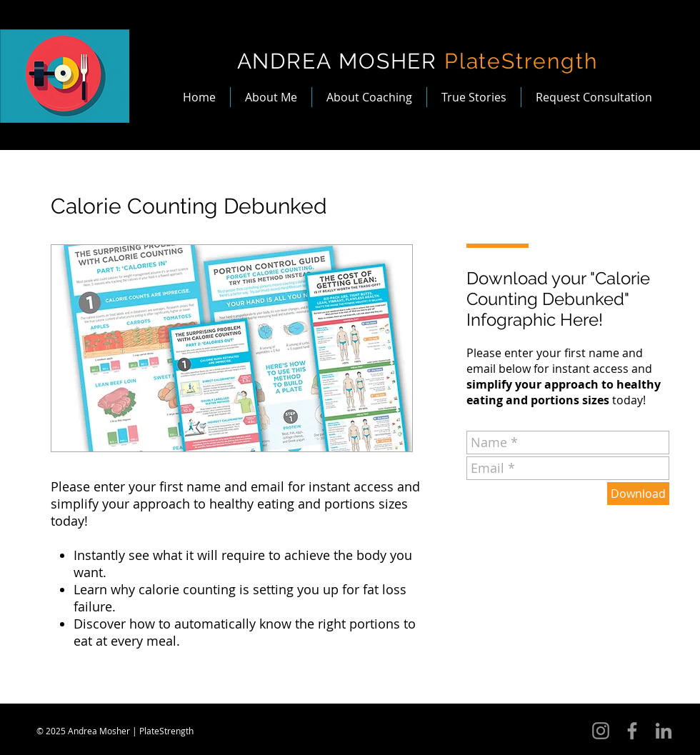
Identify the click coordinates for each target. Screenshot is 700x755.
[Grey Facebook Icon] (632, 731)
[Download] (638, 494)
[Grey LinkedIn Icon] (664, 731)
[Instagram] (601, 731)
